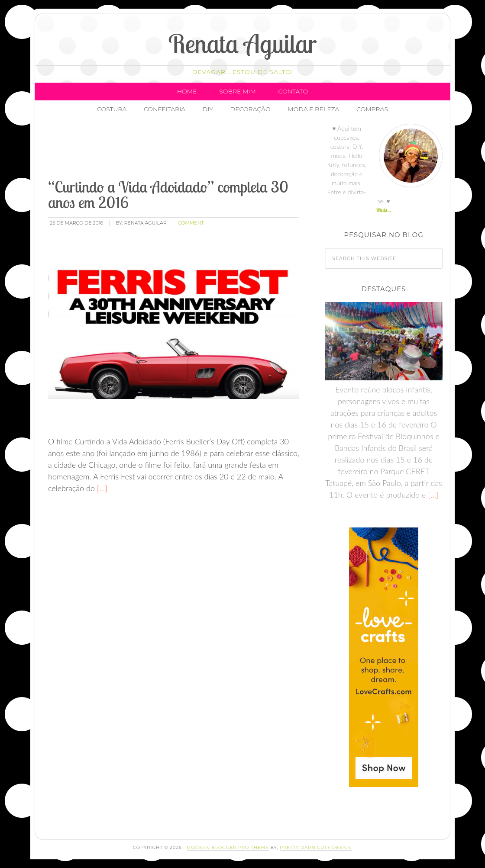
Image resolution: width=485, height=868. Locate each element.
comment (191, 223)
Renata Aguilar (243, 43)
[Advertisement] (204, 149)
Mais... (384, 210)
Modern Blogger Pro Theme (228, 847)
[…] (101, 488)
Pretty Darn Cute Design (316, 847)
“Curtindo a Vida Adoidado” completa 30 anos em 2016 (168, 194)
